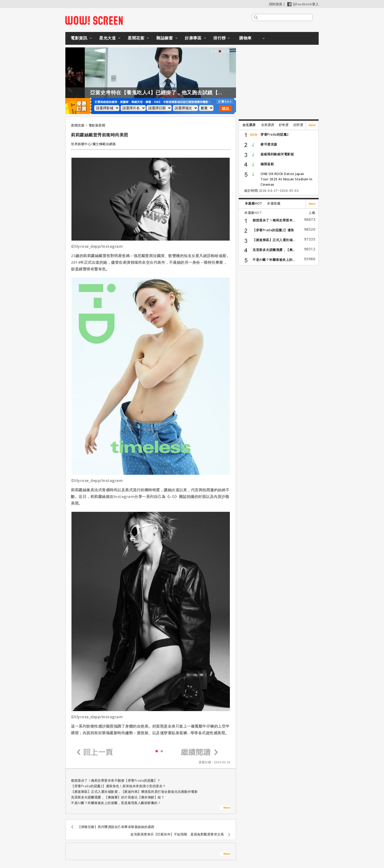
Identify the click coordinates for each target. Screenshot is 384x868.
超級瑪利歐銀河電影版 (277, 154)
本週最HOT (253, 203)
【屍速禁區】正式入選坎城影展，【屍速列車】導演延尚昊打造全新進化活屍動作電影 (134, 792)
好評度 (298, 125)
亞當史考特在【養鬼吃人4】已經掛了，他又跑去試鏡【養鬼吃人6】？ (181, 92)
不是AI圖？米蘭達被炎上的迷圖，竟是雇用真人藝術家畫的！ (116, 803)
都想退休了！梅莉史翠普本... (274, 220)
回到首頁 (276, 4)
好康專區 (193, 38)
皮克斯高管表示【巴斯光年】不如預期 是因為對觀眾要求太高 (177, 834)
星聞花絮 (136, 38)
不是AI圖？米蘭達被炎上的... (274, 260)
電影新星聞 (97, 125)
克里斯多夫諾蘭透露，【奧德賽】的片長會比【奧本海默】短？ (118, 797)
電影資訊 (79, 38)
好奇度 (284, 125)
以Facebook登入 (303, 4)
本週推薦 (274, 203)
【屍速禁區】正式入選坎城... (274, 240)
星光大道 (107, 38)
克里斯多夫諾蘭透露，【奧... (274, 250)
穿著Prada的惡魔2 (275, 134)
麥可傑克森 (269, 144)
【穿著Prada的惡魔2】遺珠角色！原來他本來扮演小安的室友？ (118, 786)
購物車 (245, 38)
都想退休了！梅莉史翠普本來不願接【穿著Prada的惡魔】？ (116, 780)
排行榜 (220, 38)
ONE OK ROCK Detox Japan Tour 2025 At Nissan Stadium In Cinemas (286, 179)
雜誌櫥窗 (165, 38)
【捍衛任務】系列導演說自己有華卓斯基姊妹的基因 (116, 827)
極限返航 (267, 164)
